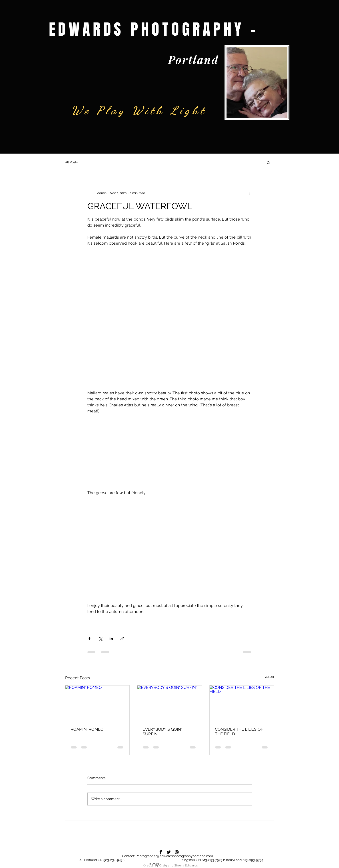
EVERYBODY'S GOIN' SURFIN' (162, 732)
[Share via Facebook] (89, 638)
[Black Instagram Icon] (177, 852)
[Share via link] (122, 638)
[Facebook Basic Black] (161, 852)
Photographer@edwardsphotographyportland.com (174, 856)
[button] (268, 162)
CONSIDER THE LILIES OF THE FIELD (239, 732)
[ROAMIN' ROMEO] (97, 704)
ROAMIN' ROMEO (87, 729)
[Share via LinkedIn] (111, 638)
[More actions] (249, 193)
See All (269, 677)
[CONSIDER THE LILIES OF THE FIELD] (242, 704)
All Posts (71, 162)
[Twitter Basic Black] (169, 852)
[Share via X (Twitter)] (100, 638)
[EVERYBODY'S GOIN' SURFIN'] (169, 704)
